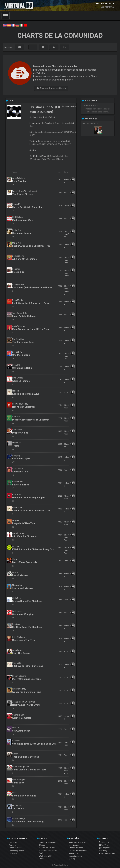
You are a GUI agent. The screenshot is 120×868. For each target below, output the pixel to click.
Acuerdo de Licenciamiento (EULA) (75, 856)
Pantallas (13, 853)
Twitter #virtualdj (107, 853)
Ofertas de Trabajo (77, 848)
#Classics (51, 159)
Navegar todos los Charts (51, 88)
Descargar (13, 842)
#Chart (66, 156)
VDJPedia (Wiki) (46, 856)
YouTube (104, 845)
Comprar (13, 845)
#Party (43, 159)
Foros (41, 859)
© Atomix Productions (60, 865)
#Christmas (35, 159)
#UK (31, 156)
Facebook (104, 842)
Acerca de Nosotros (77, 842)
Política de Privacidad (78, 851)
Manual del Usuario (47, 848)
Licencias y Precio (16, 851)
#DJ (61, 156)
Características (15, 848)
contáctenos (74, 845)
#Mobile (55, 156)
